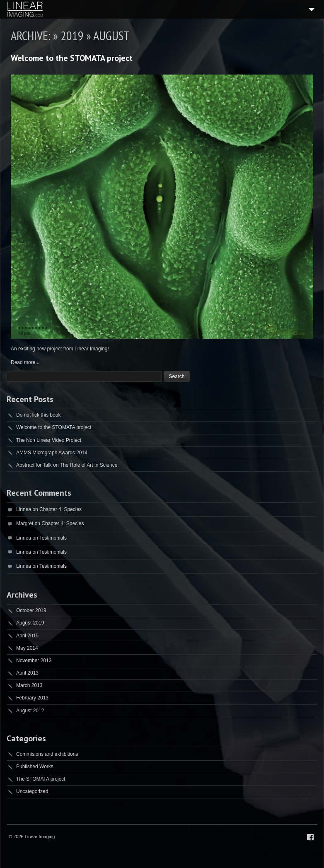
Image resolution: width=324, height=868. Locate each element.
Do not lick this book (38, 415)
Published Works (35, 767)
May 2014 (27, 648)
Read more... (25, 362)
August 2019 (30, 623)
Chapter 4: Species (60, 509)
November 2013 (34, 661)
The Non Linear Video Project (49, 440)
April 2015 (27, 636)
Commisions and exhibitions (47, 754)
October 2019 (31, 610)
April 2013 (27, 673)
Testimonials (53, 538)
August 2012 (30, 711)
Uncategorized (32, 791)
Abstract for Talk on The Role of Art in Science (67, 465)
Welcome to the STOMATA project (72, 58)
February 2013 (32, 698)
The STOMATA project (41, 779)
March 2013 (29, 685)
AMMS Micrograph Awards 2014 (52, 453)
